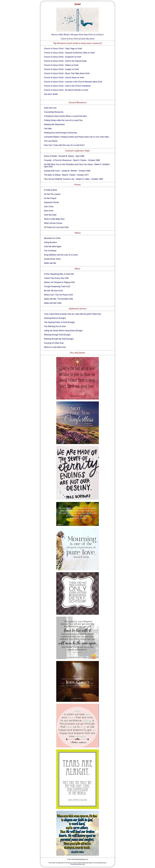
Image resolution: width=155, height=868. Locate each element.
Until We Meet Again (53, 247)
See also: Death (51, 94)
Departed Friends (52, 202)
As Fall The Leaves (52, 194)
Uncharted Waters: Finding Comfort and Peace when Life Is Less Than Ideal (76, 137)
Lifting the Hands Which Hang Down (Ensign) (63, 331)
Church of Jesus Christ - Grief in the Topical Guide (65, 61)
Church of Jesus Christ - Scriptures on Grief (63, 57)
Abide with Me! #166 (53, 303)
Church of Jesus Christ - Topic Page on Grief (63, 49)
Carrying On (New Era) (54, 343)
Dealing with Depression (54, 124)
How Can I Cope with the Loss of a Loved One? (64, 145)
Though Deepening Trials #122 (57, 286)
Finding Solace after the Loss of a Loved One (63, 120)
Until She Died (50, 215)
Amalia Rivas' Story (52, 259)
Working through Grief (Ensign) (57, 335)
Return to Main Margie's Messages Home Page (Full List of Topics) (77, 35)
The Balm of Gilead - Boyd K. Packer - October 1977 (66, 175)
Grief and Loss (50, 108)
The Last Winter (51, 141)
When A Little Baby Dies (54, 219)
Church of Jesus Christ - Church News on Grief (64, 78)
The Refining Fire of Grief (55, 326)
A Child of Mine (51, 190)
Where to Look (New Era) (55, 347)
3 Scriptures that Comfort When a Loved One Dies (65, 116)
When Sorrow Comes (53, 223)
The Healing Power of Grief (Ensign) (59, 322)
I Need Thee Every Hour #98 (56, 278)
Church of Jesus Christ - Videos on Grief (61, 65)
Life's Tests (49, 207)
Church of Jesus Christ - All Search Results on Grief (66, 90)
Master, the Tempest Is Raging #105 (59, 282)
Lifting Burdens (50, 242)
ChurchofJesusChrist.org (77, 864)
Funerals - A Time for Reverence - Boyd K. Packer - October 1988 (72, 160)
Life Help (48, 129)
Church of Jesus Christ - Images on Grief (61, 69)
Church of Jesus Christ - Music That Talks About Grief (67, 73)
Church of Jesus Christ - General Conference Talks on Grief (69, 53)
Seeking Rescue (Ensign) (55, 318)
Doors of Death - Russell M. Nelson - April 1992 (64, 156)
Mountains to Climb (52, 238)
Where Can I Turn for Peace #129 (58, 295)
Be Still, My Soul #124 (53, 291)
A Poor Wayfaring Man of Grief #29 (59, 274)
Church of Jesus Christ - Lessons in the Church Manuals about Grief (73, 82)
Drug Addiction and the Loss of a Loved (61, 255)
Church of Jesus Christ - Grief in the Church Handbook (67, 86)
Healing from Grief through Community (61, 133)
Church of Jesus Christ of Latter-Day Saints (78, 39)
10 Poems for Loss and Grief (56, 227)
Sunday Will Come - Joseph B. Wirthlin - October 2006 (67, 171)
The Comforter (50, 251)
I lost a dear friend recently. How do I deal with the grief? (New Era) (73, 314)
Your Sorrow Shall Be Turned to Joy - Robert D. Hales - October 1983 (74, 179)
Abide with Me (50, 263)
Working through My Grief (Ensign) (59, 339)
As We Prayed (50, 198)
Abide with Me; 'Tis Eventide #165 (58, 299)
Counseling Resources (54, 112)
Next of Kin (49, 211)
